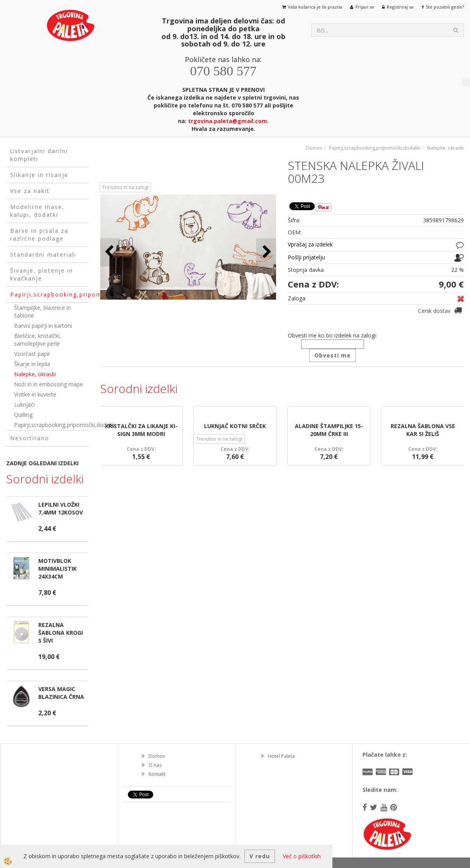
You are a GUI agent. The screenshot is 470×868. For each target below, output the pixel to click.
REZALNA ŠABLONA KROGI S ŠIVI (61, 633)
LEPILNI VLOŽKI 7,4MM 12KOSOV (61, 508)
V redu (260, 856)
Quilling (23, 415)
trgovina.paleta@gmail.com (228, 121)
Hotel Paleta (281, 756)
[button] (266, 252)
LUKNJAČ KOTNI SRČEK (235, 426)
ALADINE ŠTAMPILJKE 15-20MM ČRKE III (329, 430)
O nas (155, 765)
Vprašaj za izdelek (310, 244)
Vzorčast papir (32, 354)
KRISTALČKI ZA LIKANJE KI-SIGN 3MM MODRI (141, 430)
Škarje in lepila (32, 364)
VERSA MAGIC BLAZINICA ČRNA (61, 693)
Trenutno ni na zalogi (125, 187)
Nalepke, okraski (35, 374)
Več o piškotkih (302, 856)
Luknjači (24, 405)
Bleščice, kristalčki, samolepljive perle (38, 340)
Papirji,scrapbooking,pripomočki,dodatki (51, 425)
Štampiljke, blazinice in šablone (42, 312)
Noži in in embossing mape (48, 384)
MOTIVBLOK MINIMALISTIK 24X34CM (57, 569)
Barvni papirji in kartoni (43, 326)
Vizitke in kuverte (35, 394)
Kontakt (157, 774)
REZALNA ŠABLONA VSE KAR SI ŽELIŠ (423, 430)
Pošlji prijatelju (306, 257)
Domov (314, 148)
